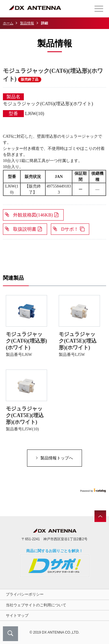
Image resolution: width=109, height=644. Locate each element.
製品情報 (27, 23)
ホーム (8, 23)
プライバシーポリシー (25, 594)
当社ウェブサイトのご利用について (36, 605)
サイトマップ (17, 615)
